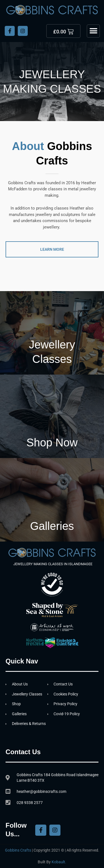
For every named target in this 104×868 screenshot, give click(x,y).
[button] (93, 31)
